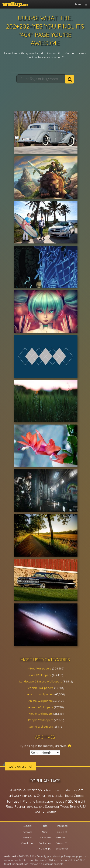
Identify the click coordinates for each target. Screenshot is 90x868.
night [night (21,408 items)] (82, 801)
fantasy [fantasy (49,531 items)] (13, 801)
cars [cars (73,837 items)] (32, 795)
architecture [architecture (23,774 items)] (69, 790)
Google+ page (28, 843)
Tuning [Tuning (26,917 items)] (75, 807)
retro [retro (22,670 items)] (30, 807)
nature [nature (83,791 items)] (71, 801)
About (45, 832)
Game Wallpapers (41, 727)
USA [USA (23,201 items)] (83, 807)
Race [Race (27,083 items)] (10, 807)
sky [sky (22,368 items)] (42, 807)
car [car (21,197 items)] (25, 796)
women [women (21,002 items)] (52, 811)
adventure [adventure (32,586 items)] (51, 790)
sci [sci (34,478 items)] (36, 806)
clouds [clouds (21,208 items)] (68, 796)
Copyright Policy (62, 832)
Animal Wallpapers (41, 707)
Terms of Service (62, 837)
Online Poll (45, 837)
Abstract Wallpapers (40, 694)
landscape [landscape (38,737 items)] (45, 801)
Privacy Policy (62, 843)
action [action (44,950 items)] (37, 790)
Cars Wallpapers (40, 675)
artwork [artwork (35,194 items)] (15, 796)
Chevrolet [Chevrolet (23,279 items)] (44, 796)
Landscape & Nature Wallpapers (41, 681)
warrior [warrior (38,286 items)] (40, 811)
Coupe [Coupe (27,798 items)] (79, 796)
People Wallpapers (41, 720)
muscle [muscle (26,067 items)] (59, 801)
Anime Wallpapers (40, 701)
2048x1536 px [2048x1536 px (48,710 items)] (20, 790)
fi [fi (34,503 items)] (21, 801)
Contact (19, 864)
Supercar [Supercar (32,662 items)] (52, 806)
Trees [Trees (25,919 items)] (65, 807)
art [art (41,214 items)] (81, 790)
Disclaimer (62, 849)
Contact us (45, 843)
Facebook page (28, 832)
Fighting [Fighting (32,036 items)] (29, 801)
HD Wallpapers (45, 849)
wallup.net (10, 856)
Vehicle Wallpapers (41, 688)
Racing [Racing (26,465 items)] (20, 807)
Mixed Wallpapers (39, 668)
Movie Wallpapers (41, 714)
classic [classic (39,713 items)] (57, 795)
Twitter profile (28, 837)
